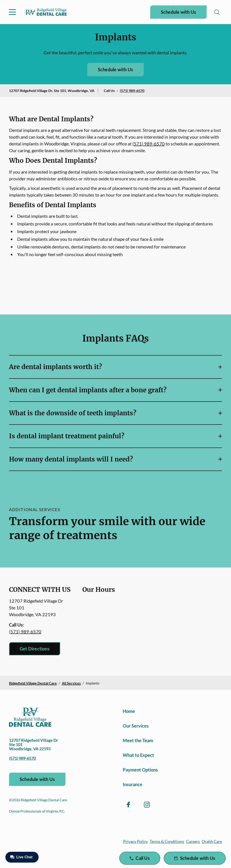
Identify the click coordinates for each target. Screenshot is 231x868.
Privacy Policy (135, 841)
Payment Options (140, 770)
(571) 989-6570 (132, 91)
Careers (193, 841)
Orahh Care (212, 841)
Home (129, 711)
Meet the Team (138, 740)
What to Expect (138, 755)
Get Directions (35, 649)
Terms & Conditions (167, 841)
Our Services (136, 726)
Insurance (133, 784)
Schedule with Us (178, 12)
